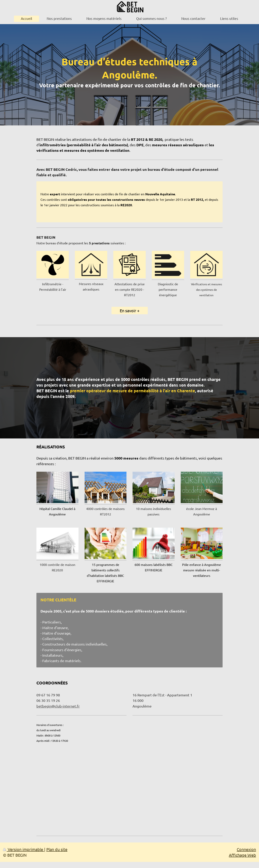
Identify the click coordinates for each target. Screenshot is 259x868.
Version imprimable (24, 849)
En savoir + (130, 311)
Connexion (246, 849)
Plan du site (57, 849)
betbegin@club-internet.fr (58, 706)
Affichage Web (242, 855)
